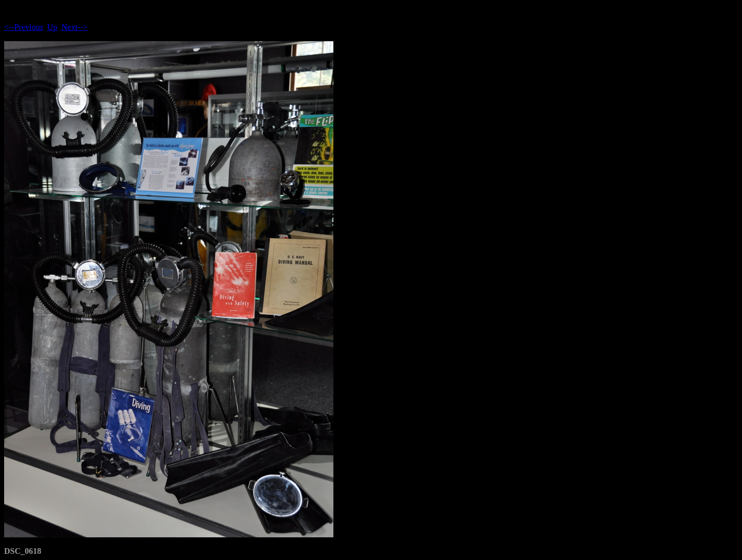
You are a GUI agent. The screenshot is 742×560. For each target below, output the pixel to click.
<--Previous (24, 27)
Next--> (74, 27)
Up (53, 27)
